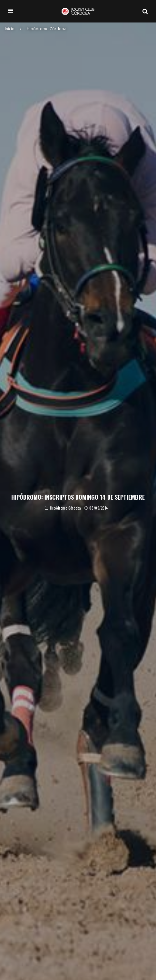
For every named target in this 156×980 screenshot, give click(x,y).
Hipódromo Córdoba (66, 509)
